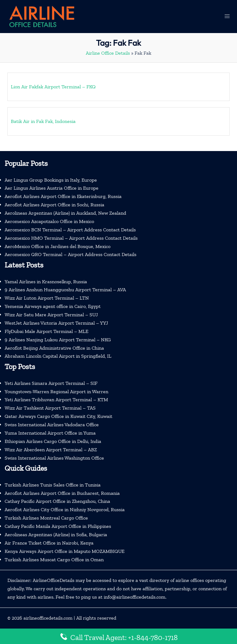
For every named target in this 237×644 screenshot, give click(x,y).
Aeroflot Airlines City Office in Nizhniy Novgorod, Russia (65, 509)
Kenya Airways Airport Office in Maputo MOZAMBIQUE (64, 551)
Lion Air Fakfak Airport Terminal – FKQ (53, 87)
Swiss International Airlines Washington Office (54, 458)
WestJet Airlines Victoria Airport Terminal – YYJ (56, 323)
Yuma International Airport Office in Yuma (50, 433)
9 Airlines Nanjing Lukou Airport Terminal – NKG (58, 340)
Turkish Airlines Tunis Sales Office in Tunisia (53, 485)
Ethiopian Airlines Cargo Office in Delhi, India (53, 441)
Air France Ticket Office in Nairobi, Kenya (49, 543)
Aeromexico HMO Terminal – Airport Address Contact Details (71, 238)
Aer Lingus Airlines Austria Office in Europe (52, 188)
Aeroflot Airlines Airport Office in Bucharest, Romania (62, 493)
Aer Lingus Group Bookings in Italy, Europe (51, 180)
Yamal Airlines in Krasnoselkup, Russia (46, 282)
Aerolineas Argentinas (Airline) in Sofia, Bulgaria (56, 535)
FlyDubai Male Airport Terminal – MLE (46, 331)
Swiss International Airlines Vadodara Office (52, 425)
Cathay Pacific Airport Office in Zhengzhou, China (57, 501)
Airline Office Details (108, 53)
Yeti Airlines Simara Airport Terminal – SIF (51, 383)
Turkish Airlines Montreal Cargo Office (46, 518)
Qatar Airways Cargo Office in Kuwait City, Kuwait (58, 416)
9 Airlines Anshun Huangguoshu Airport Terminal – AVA (65, 290)
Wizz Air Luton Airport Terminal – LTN (47, 298)
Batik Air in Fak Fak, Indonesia (43, 121)
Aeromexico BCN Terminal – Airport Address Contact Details (70, 230)
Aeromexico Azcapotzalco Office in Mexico (49, 221)
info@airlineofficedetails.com (135, 597)
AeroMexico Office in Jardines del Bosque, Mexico (58, 246)
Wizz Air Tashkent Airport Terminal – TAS (50, 408)
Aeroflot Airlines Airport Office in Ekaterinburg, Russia (63, 196)
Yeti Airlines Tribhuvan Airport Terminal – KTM (56, 400)
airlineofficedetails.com (48, 618)
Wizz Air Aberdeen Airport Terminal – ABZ (51, 450)
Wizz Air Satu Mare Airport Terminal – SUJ (51, 315)
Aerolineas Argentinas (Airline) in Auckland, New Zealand (65, 213)
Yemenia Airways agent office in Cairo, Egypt (53, 306)
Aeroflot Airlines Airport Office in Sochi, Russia (54, 205)
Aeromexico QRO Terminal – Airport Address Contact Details (71, 254)
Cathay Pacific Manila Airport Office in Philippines (58, 526)
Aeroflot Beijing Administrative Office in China (54, 348)
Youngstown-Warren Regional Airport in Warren (56, 391)
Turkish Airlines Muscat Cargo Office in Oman (54, 560)
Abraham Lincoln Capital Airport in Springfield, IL (58, 356)
